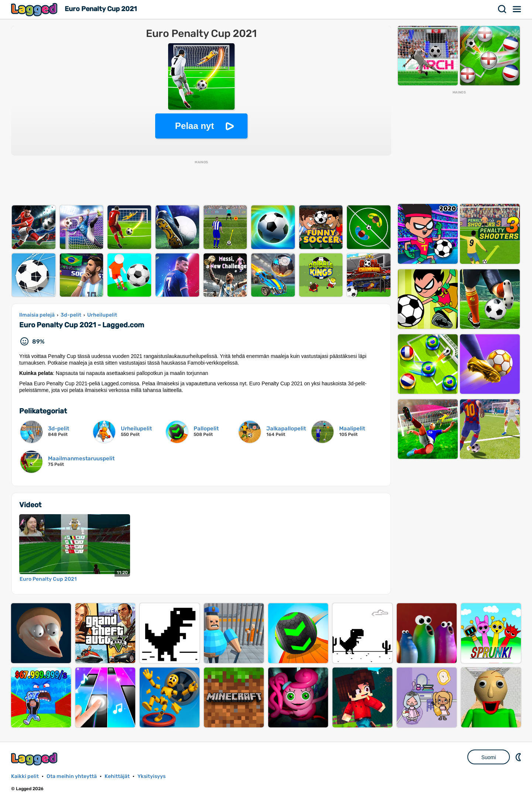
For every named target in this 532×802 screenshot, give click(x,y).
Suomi (489, 757)
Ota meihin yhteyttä (72, 776)
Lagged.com (35, 759)
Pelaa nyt (195, 126)
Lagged (35, 9)
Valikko (517, 9)
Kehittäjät (117, 776)
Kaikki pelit (25, 776)
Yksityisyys (151, 776)
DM (519, 757)
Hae (502, 9)
